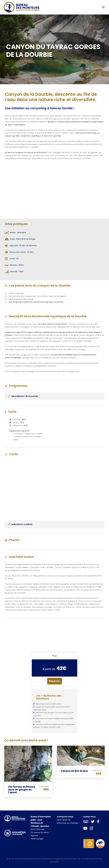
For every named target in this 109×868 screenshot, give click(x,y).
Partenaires (37, 859)
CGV (65, 859)
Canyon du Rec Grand (74, 771)
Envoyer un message (68, 823)
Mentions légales (53, 859)
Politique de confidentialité (82, 859)
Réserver (54, 681)
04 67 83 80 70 (64, 820)
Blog (28, 859)
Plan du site (13, 859)
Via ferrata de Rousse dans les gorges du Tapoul (21, 790)
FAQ (22, 859)
